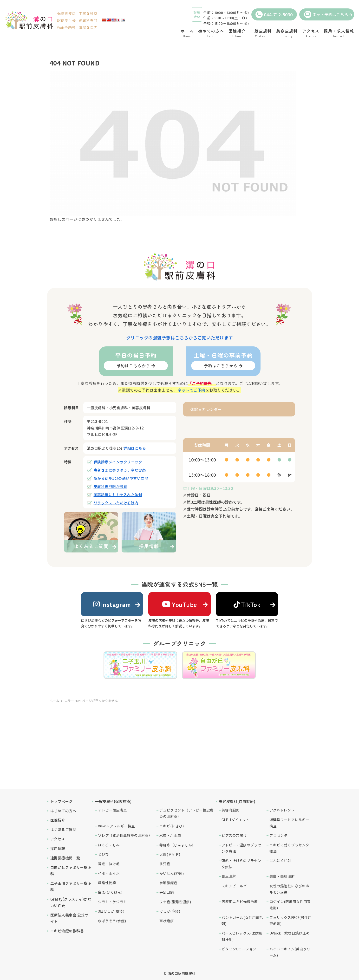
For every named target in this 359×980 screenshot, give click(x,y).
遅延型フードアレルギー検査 (289, 823)
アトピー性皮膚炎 (112, 810)
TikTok (247, 604)
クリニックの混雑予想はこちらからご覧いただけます (180, 337)
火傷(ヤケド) (170, 854)
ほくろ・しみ (109, 845)
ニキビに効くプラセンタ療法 (289, 848)
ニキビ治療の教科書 (67, 931)
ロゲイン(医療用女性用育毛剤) (290, 905)
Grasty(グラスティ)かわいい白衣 (71, 902)
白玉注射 (229, 876)
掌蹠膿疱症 (168, 883)
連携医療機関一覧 (65, 858)
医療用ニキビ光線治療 (240, 901)
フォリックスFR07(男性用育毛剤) (290, 920)
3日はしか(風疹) (111, 911)
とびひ (103, 854)
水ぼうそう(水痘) (112, 921)
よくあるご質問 (63, 829)
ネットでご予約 (191, 390)
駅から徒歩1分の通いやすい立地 (121, 478)
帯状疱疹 (167, 921)
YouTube (180, 604)
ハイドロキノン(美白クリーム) (290, 952)
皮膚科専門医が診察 (111, 486)
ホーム (55, 701)
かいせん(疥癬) (172, 873)
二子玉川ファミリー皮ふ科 (71, 886)
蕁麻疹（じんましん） (177, 845)
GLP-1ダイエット (235, 820)
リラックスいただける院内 (116, 503)
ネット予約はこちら (326, 14)
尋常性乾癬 (107, 883)
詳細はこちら (135, 448)
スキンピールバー (236, 886)
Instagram (112, 604)
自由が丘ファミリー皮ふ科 (71, 870)
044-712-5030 (274, 14)
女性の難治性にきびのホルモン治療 (289, 889)
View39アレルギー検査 (116, 826)
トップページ (62, 801)
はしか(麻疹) (170, 911)
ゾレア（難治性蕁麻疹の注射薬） (125, 835)
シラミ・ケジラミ (112, 902)
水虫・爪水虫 (170, 835)
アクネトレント (282, 810)
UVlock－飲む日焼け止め (290, 933)
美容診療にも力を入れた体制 (118, 495)
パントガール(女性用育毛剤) (242, 920)
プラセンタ (278, 835)
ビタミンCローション (239, 949)
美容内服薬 (231, 810)
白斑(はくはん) (110, 892)
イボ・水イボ (109, 873)
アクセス (58, 839)
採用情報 (58, 848)
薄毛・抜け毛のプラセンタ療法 (241, 864)
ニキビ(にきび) (172, 826)
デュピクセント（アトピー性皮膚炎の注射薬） (186, 813)
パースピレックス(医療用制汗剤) (242, 936)
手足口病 (167, 892)
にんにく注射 (280, 860)
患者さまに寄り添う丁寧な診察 (120, 470)
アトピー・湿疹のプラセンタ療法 (241, 848)
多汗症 (165, 864)
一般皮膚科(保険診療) (113, 801)
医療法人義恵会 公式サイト (69, 918)
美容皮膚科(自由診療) (237, 801)
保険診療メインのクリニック (118, 462)
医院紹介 (58, 820)
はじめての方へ (63, 811)
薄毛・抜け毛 (109, 864)
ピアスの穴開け (234, 835)
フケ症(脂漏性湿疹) (175, 902)
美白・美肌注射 (282, 876)
